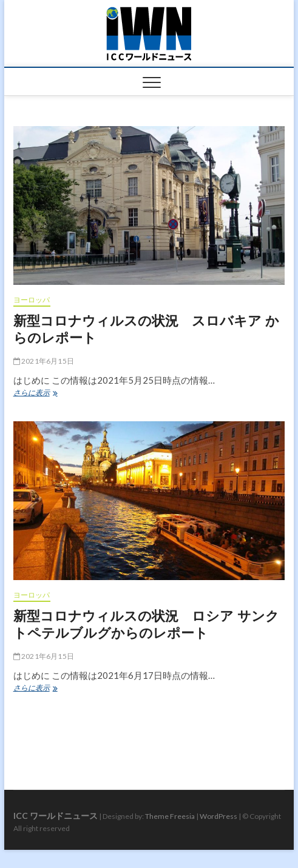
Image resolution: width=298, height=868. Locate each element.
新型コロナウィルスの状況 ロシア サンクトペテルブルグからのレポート (146, 624)
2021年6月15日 (44, 361)
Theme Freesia (170, 816)
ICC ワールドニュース (56, 816)
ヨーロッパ (32, 300)
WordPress (218, 816)
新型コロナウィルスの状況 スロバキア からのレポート (146, 329)
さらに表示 (39, 394)
